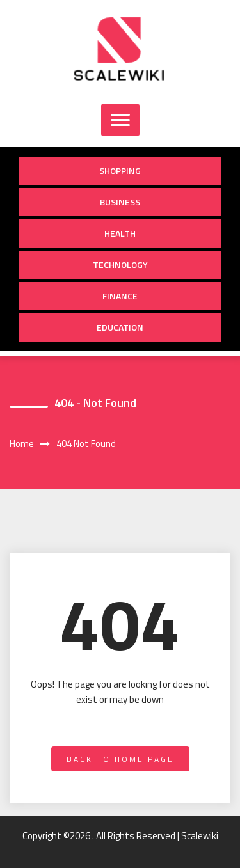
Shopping (120, 170)
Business (120, 202)
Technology (120, 264)
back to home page (120, 759)
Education (120, 327)
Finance (120, 296)
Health (120, 233)
